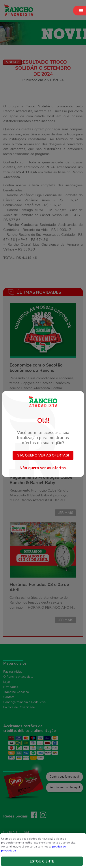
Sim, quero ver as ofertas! (43, 455)
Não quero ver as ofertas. (43, 468)
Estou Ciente (42, 861)
